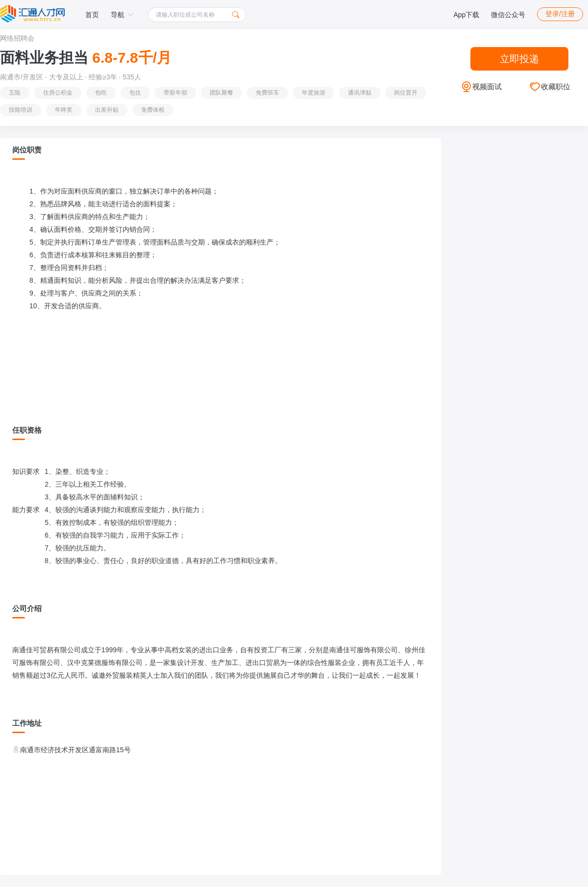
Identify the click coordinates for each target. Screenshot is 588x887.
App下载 (466, 15)
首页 (92, 15)
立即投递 (519, 59)
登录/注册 (560, 14)
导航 (122, 15)
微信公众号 (508, 15)
